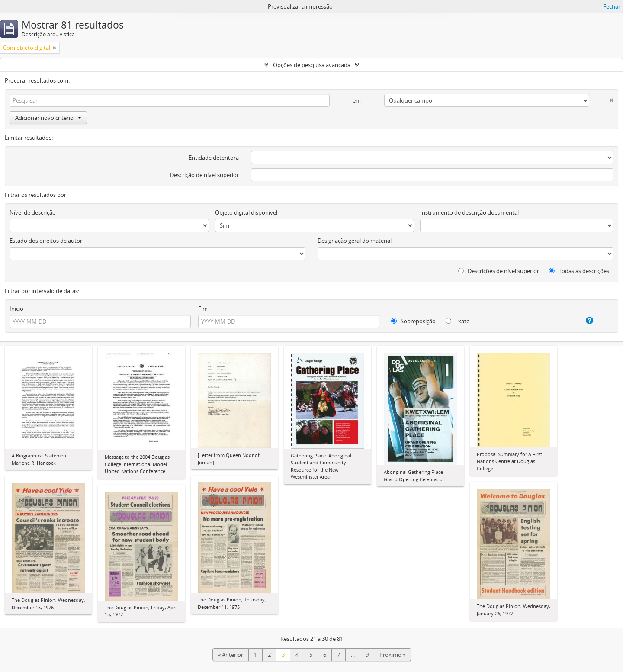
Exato (458, 321)
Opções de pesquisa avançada (312, 65)
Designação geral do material (355, 241)
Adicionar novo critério (48, 118)
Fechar (612, 6)
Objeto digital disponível (246, 212)
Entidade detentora (214, 158)
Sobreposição (413, 321)
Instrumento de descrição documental (469, 212)
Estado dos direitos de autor (46, 241)
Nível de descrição (33, 212)
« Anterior (231, 655)
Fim (203, 309)
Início (16, 309)
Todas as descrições (579, 271)
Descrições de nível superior (499, 271)
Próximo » (392, 655)
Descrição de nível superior (204, 175)
